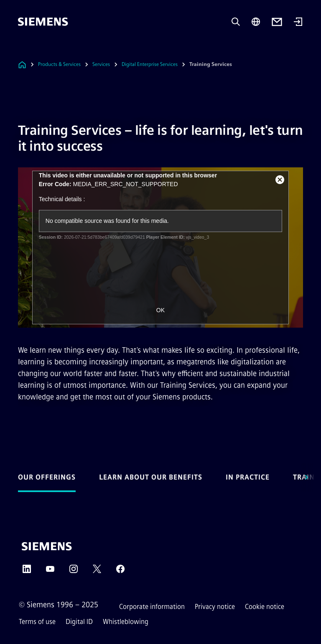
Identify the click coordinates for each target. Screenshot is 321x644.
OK (160, 310)
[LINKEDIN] (27, 572)
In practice (248, 477)
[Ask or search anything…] (236, 22)
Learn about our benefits (151, 477)
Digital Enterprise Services (150, 64)
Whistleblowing (126, 622)
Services (101, 64)
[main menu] (24, 50)
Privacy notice (215, 607)
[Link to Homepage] (22, 64)
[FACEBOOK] (120, 572)
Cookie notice (265, 607)
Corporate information (152, 607)
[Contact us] (277, 22)
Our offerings (47, 477)
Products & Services (59, 64)
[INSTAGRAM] (74, 572)
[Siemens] (43, 22)
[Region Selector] (256, 22)
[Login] (298, 23)
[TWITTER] (97, 572)
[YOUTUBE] (50, 572)
